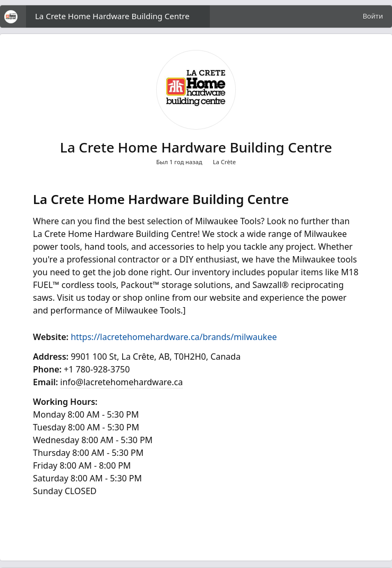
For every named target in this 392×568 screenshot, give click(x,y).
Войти (373, 16)
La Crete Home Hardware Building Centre (112, 16)
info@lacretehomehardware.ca (121, 382)
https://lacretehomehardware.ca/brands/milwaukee (174, 337)
